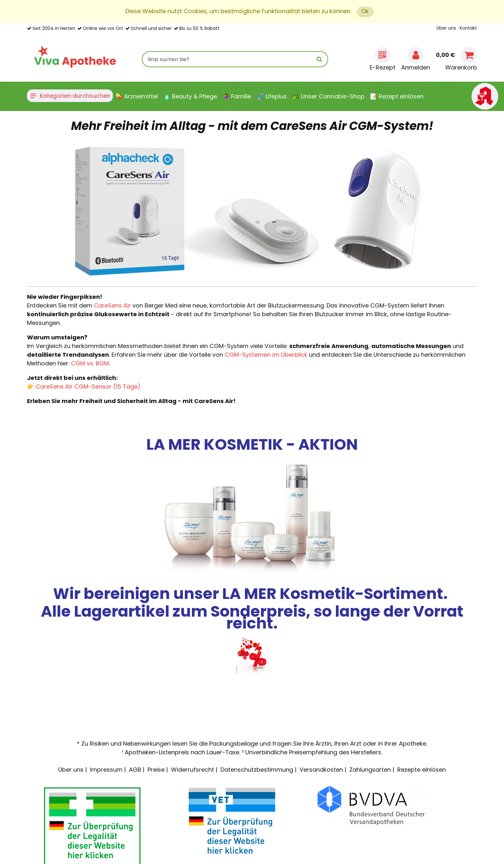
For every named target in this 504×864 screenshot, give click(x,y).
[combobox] (235, 59)
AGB (135, 770)
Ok (365, 11)
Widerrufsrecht (193, 770)
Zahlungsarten (370, 770)
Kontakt (468, 28)
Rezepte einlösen (422, 770)
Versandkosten (321, 770)
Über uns (446, 28)
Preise (156, 770)
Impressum (106, 770)
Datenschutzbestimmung (257, 770)
